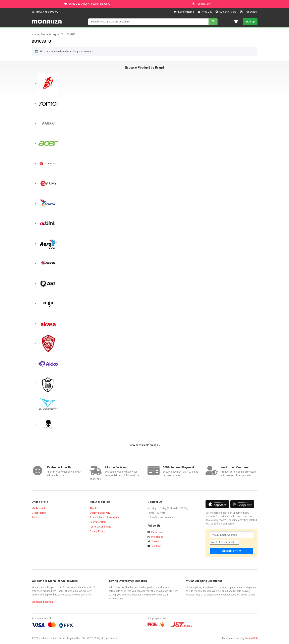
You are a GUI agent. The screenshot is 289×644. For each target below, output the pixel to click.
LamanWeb (251, 638)
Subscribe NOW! (231, 551)
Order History (39, 513)
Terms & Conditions (100, 527)
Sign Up (250, 22)
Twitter (153, 542)
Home (35, 34)
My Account (38, 508)
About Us (95, 508)
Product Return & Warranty (104, 517)
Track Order (249, 12)
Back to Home (184, 12)
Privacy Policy (97, 531)
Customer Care (226, 12)
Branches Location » (43, 602)
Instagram (155, 537)
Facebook (155, 532)
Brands (36, 517)
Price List (205, 12)
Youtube (154, 546)
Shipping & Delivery (100, 513)
